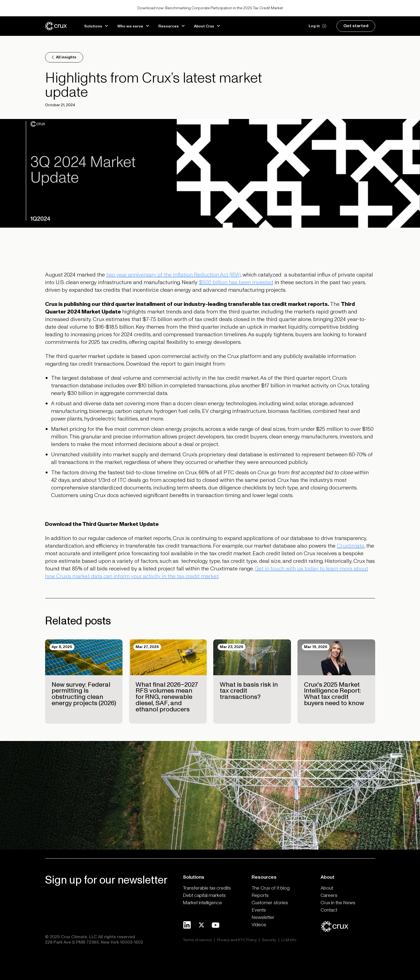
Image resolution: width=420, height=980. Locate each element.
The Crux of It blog (271, 888)
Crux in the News (338, 903)
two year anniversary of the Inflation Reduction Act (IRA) (173, 275)
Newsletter (263, 917)
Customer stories (270, 903)
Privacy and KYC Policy (237, 940)
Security (269, 940)
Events (259, 910)
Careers (329, 895)
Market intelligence (202, 903)
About (327, 888)
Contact (329, 910)
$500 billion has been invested (236, 282)
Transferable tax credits (207, 888)
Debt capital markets (204, 895)
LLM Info (289, 940)
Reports (260, 895)
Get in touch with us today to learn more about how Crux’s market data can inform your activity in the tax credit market (207, 573)
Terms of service (198, 940)
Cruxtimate (351, 546)
